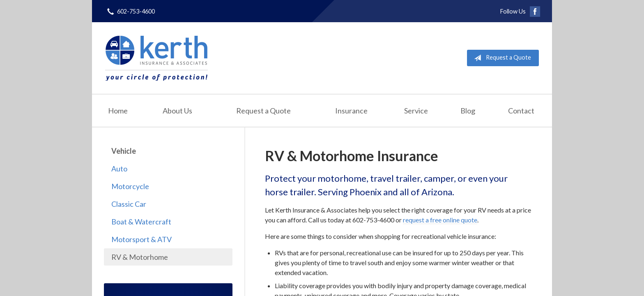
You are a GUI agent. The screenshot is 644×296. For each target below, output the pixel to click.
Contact (521, 111)
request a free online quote (440, 220)
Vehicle (124, 151)
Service (416, 111)
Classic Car (129, 204)
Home (118, 111)
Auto (119, 169)
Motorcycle (130, 186)
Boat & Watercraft (141, 222)
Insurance (351, 111)
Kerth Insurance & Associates (156, 58)
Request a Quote (501, 58)
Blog (468, 111)
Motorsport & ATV (141, 239)
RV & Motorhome (140, 257)
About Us (177, 111)
